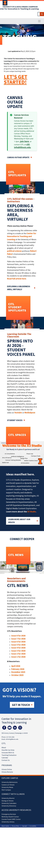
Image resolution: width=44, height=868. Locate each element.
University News (7, 787)
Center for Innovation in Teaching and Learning (22, 236)
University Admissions (10, 782)
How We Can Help (8, 750)
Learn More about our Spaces (19, 521)
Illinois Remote (7, 772)
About (4, 747)
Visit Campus (6, 790)
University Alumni (8, 798)
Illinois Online (7, 769)
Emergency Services (9, 814)
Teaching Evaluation (9, 755)
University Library (8, 822)
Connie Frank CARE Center (11, 819)
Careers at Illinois (8, 785)
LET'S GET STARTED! (16, 79)
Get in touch (21, 705)
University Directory (9, 806)
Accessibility (33, 826)
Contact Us (6, 760)
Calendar (5, 758)
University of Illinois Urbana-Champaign (20, 7)
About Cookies (5, 826)
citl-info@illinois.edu (12, 739)
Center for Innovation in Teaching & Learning (16, 721)
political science (14, 251)
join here (24, 141)
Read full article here (17, 279)
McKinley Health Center (10, 817)
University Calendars (9, 803)
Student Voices (15, 420)
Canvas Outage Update (18, 157)
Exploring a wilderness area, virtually (19, 288)
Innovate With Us (8, 753)
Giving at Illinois (8, 801)
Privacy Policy (15, 826)
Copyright (24, 826)
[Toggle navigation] (39, 21)
